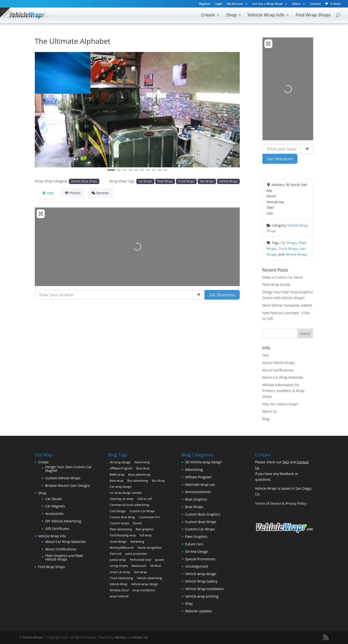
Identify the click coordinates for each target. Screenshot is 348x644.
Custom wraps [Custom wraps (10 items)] (119, 523)
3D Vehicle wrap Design (204, 462)
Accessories (54, 514)
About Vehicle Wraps (279, 363)
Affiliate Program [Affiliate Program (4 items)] (121, 468)
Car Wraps (145, 181)
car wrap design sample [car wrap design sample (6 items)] (126, 493)
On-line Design (197, 551)
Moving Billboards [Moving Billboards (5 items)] (122, 548)
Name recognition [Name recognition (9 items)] (150, 548)
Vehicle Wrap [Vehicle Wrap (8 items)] (119, 584)
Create (208, 15)
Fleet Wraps (165, 181)
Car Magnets (55, 506)
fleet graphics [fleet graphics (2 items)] (145, 529)
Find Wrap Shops (313, 15)
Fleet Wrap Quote (276, 285)
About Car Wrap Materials (283, 377)
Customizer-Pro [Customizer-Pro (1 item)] (149, 517)
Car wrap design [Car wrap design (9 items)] (121, 487)
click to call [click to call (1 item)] (145, 499)
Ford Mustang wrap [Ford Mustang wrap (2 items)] (123, 535)
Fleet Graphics (196, 537)
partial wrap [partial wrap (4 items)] (118, 560)
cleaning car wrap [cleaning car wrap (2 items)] (122, 499)
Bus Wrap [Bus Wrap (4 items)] (158, 481)
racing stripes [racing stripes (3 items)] (119, 566)
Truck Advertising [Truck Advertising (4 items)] (121, 578)
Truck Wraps (186, 181)
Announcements (198, 492)
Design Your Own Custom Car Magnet (69, 469)
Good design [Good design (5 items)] (118, 542)
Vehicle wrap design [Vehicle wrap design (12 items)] (144, 584)
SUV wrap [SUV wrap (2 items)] (140, 572)
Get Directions (222, 295)
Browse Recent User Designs (68, 485)
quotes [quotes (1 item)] (160, 560)
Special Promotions (200, 559)
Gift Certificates (57, 529)
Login (219, 4)
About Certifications (278, 370)
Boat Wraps (194, 507)
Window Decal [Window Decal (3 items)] (119, 590)
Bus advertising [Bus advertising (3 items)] (138, 481)
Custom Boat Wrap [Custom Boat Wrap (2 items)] (122, 517)
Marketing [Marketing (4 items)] (137, 542)
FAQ (266, 355)
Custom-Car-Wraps (200, 529)
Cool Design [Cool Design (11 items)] (118, 511)
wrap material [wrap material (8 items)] (119, 596)
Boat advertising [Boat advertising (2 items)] (139, 475)
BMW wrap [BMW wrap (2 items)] (117, 475)
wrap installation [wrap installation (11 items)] (144, 590)
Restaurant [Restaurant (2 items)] (139, 566)
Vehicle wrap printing (202, 596)
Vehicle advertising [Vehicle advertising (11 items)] (149, 578)
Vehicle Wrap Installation (205, 589)
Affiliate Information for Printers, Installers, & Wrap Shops (283, 391)
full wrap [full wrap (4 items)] (146, 535)
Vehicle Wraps (228, 181)
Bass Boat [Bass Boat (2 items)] (143, 468)
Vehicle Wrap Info (266, 15)
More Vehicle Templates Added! (287, 305)
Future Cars (194, 544)
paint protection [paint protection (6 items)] (136, 554)
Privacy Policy (296, 503)
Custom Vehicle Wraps (63, 478)
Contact (315, 4)
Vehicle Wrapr (33, 637)
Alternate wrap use (200, 485)
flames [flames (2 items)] (137, 523)
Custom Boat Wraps (201, 522)
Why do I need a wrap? (280, 404)
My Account (235, 4)
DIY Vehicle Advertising (63, 521)
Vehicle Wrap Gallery (201, 581)
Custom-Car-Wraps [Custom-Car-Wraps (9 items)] (142, 511)
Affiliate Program (198, 477)
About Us (270, 411)
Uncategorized (196, 566)
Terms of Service (268, 503)
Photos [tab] (73, 193)
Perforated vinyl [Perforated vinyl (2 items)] (141, 560)
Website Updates (199, 611)
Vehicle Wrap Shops (84, 181)
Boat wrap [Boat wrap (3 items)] (117, 481)
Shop (231, 15)
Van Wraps (207, 181)
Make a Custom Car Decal (283, 277)
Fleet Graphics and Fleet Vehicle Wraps (64, 558)
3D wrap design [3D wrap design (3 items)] (120, 462)
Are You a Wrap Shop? (268, 4)
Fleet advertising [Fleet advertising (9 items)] (121, 529)
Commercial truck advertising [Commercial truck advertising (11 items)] (130, 505)
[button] (50, 115)
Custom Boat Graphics (203, 514)
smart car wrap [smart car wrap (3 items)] (120, 572)
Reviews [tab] (100, 193)
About (296, 4)
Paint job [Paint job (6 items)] (116, 554)
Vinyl (189, 603)
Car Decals (54, 499)
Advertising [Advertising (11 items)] (142, 462)
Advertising (194, 470)
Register (205, 4)
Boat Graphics (196, 499)
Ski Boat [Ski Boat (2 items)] (156, 566)
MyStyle (121, 637)
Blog (266, 419)
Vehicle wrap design (201, 574)
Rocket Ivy (140, 637)
